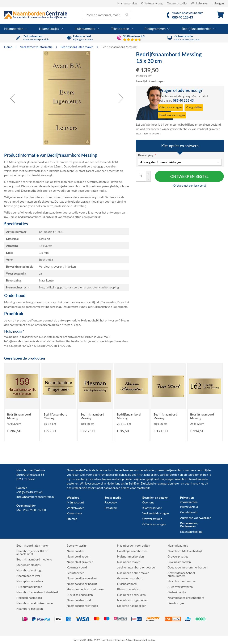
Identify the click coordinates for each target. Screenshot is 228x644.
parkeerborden (169, 475)
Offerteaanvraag (152, 3)
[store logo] (36, 15)
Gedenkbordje (177, 592)
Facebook (111, 502)
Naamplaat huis (178, 545)
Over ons (148, 502)
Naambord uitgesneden (132, 600)
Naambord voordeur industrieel (37, 592)
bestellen (73, 483)
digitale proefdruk (63, 325)
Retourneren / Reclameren (189, 525)
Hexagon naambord (29, 598)
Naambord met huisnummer (35, 603)
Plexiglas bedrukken (80, 595)
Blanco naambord (129, 589)
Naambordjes (76, 551)
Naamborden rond (79, 600)
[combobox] (107, 15)
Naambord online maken (133, 573)
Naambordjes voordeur (82, 578)
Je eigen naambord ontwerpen (137, 567)
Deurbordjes (176, 603)
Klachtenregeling (191, 532)
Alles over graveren (180, 587)
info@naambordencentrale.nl (35, 497)
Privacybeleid (189, 507)
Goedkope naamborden (132, 551)
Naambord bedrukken (131, 595)
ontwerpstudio (69, 212)
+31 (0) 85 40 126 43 (22, 346)
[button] (13, 98)
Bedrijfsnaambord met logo (34, 559)
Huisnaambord (127, 584)
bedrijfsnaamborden (145, 475)
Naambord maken (129, 562)
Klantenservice (127, 3)
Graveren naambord (130, 578)
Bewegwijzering (77, 545)
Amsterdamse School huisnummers (181, 574)
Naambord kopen (78, 556)
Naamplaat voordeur (30, 581)
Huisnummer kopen (29, 587)
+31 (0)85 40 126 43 (29, 492)
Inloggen (218, 3)
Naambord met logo (29, 570)
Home (9, 47)
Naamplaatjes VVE (29, 576)
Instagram (111, 508)
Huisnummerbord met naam (85, 589)
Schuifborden (76, 573)
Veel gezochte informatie (37, 47)
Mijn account (75, 502)
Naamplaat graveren (80, 562)
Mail (194, 96)
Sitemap (72, 519)
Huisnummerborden (130, 556)
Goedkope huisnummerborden (187, 567)
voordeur (73, 475)
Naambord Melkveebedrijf (185, 551)
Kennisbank (74, 513)
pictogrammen (193, 475)
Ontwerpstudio (177, 3)
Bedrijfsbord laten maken (77, 47)
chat (202, 96)
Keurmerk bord (77, 567)
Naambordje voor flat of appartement (32, 552)
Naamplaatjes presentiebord (186, 598)
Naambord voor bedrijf (82, 584)
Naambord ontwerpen (182, 581)
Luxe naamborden (179, 562)
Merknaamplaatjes (28, 565)
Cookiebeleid (189, 512)
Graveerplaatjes (178, 556)
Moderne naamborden (132, 606)
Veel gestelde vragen (156, 513)
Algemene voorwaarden (196, 518)
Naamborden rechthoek (82, 606)
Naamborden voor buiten (134, 545)
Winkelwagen (200, 3)
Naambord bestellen (30, 609)
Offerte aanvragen (154, 524)
